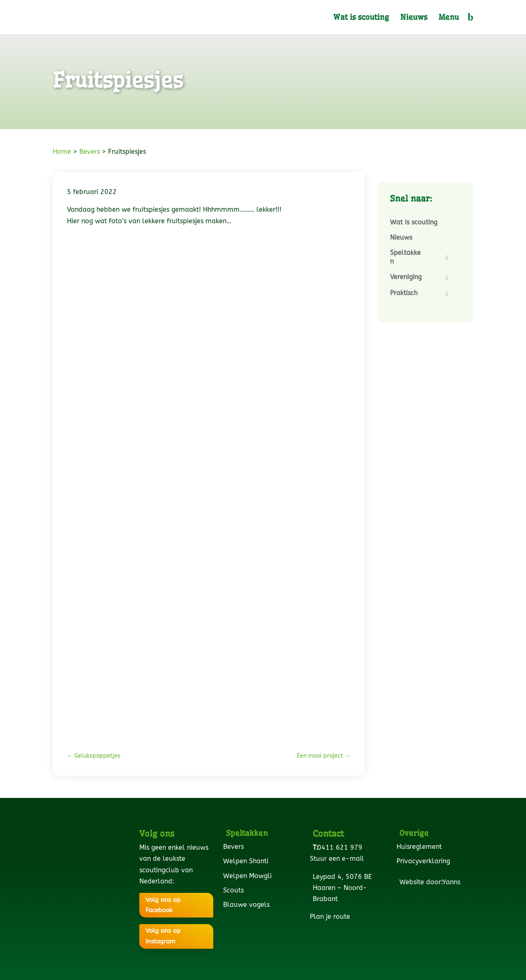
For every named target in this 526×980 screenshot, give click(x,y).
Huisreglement (421, 847)
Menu (449, 18)
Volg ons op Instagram (163, 936)
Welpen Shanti (247, 861)
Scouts (235, 890)
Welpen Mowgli (249, 876)
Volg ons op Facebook (163, 905)
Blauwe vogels (248, 905)
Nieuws (414, 18)
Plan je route (331, 916)
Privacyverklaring (425, 861)
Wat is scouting (361, 18)
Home (62, 151)
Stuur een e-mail (338, 859)
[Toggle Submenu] (447, 258)
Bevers (90, 151)
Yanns (453, 882)
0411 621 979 (341, 847)
